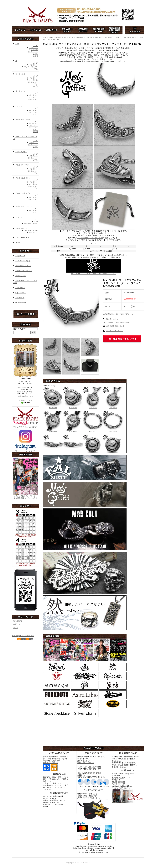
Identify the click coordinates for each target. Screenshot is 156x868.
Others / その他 (21, 303)
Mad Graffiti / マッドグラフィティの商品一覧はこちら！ (94, 272)
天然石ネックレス (22, 229)
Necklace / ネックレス (23, 266)
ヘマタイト (34, 233)
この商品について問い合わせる (118, 322)
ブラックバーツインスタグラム (26, 450)
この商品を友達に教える (115, 326)
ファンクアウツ (21, 152)
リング (35, 46)
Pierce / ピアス (21, 276)
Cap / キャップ (21, 293)
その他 (35, 56)
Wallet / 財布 (20, 298)
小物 (36, 222)
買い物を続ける (112, 319)
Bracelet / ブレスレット (24, 271)
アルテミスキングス (23, 193)
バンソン (19, 217)
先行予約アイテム (31, 223)
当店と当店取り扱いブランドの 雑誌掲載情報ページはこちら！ (26, 497)
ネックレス (34, 80)
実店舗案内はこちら (26, 396)
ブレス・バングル (31, 67)
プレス (16, 628)
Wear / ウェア (20, 288)
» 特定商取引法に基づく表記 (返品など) (118, 314)
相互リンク (18, 624)
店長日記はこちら (26, 401)
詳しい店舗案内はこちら (121, 788)
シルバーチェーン (22, 238)
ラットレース (20, 91)
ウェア (35, 219)
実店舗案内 (18, 621)
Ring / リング (20, 256)
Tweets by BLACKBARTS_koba (23, 636)
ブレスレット (33, 52)
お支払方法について (51, 763)
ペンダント (34, 48)
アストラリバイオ (22, 165)
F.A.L (17, 44)
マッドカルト (20, 74)
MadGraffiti (53, 407)
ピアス (35, 54)
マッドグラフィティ (23, 119)
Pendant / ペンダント (23, 261)
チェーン (34, 50)
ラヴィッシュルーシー (24, 206)
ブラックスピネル (31, 231)
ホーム (46, 38)
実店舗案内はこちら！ (115, 331)
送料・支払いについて (86, 763)
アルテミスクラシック (24, 178)
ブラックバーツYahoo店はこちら (26, 426)
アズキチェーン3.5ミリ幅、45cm (90, 238)
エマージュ (20, 106)
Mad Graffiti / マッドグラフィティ (63, 38)
